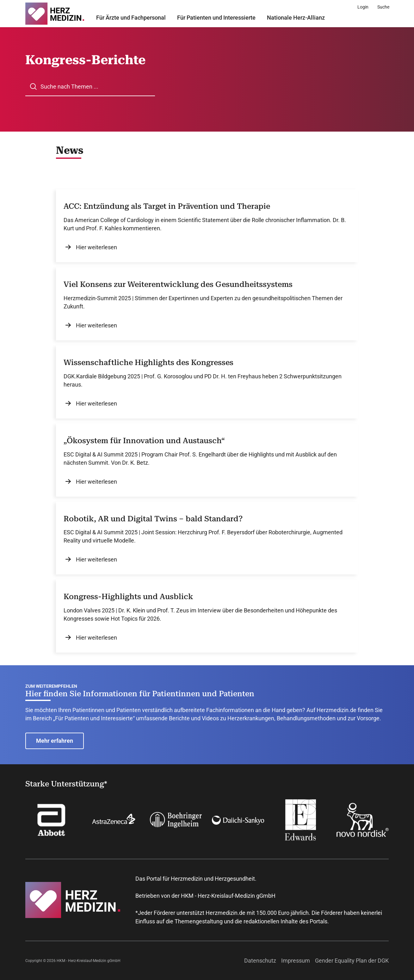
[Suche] (383, 7)
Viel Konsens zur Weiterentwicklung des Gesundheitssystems (178, 284)
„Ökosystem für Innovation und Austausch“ (144, 441)
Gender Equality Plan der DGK (352, 961)
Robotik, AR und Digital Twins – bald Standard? (153, 519)
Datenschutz (260, 961)
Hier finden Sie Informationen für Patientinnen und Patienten (140, 694)
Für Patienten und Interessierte (216, 18)
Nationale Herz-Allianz (296, 18)
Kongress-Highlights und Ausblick (128, 597)
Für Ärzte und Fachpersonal (131, 18)
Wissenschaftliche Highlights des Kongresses (148, 363)
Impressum (296, 961)
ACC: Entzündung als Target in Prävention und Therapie (167, 206)
